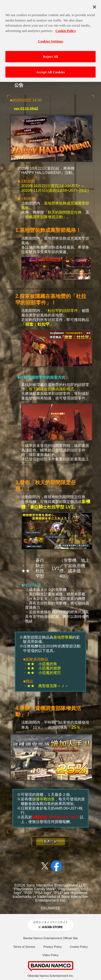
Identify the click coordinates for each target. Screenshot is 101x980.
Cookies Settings (50, 39)
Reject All (51, 54)
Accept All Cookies (50, 70)
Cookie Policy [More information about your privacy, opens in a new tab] (66, 28)
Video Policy (50, 955)
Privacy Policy (53, 947)
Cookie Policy (79, 947)
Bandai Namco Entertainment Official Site (50, 938)
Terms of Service (24, 947)
